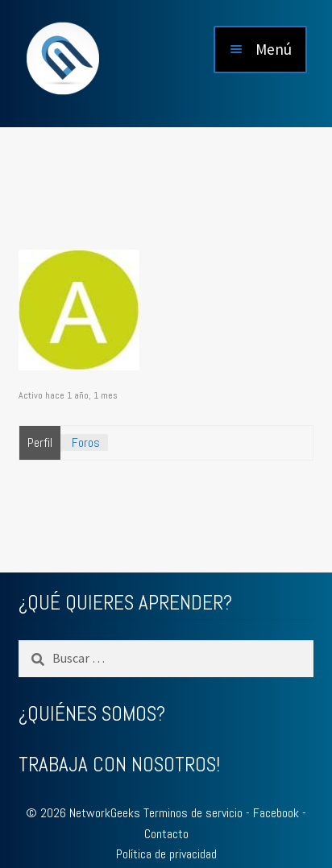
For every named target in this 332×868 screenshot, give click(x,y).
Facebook (276, 813)
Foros (86, 442)
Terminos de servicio (193, 813)
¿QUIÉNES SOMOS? (92, 714)
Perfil (40, 442)
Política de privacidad (166, 854)
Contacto (166, 834)
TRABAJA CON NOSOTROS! (119, 765)
